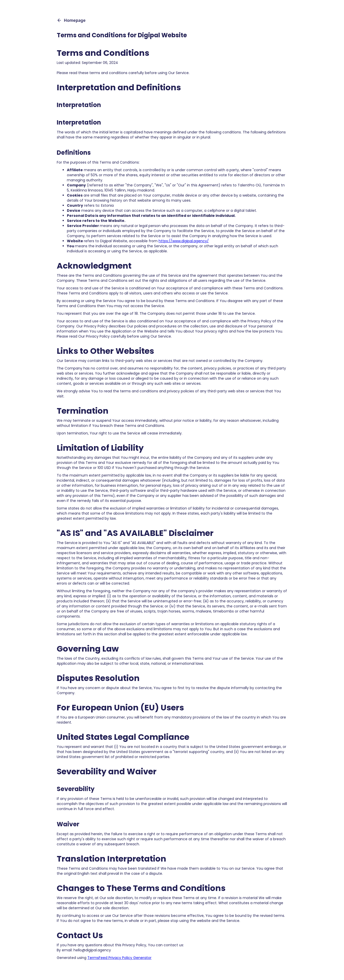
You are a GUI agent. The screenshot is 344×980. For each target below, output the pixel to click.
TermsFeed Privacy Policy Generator (119, 958)
